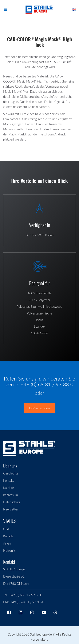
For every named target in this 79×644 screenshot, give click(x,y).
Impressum (11, 495)
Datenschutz (12, 502)
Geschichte (11, 473)
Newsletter (11, 509)
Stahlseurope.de (41, 634)
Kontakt (8, 480)
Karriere (9, 488)
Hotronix (9, 550)
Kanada (8, 536)
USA (6, 529)
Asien (7, 543)
